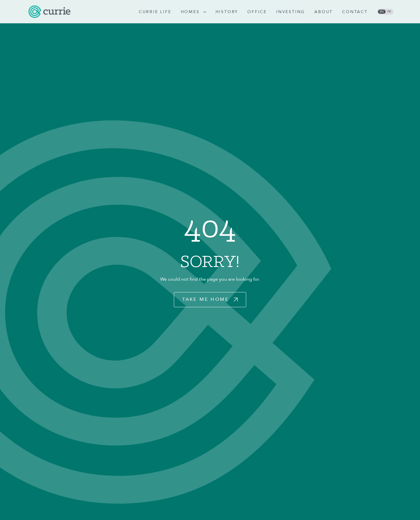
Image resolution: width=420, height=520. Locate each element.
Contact (355, 12)
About (324, 12)
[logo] (49, 12)
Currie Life (155, 12)
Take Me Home (206, 299)
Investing (291, 12)
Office (257, 12)
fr (389, 12)
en (382, 12)
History (227, 12)
